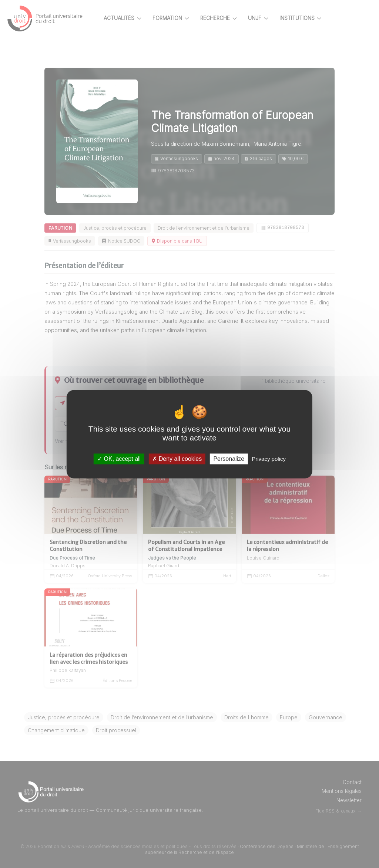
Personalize (229, 459)
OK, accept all (119, 459)
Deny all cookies (177, 459)
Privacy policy (269, 459)
